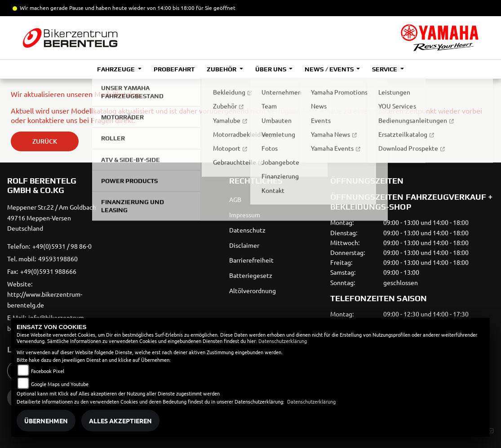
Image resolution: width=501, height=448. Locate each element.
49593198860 (58, 259)
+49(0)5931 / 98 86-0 (62, 246)
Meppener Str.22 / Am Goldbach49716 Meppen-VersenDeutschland (52, 218)
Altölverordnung (253, 290)
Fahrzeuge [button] (117, 69)
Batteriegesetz (251, 275)
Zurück (45, 141)
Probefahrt (174, 69)
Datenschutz (247, 230)
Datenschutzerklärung (283, 341)
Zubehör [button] (222, 69)
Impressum (245, 215)
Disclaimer (244, 245)
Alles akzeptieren (120, 421)
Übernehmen (46, 421)
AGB (235, 199)
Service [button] (385, 69)
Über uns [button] (271, 69)
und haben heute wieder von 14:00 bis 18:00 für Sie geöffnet (160, 8)
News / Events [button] (330, 69)
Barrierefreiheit (251, 260)
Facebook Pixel (48, 371)
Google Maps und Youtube (60, 384)
